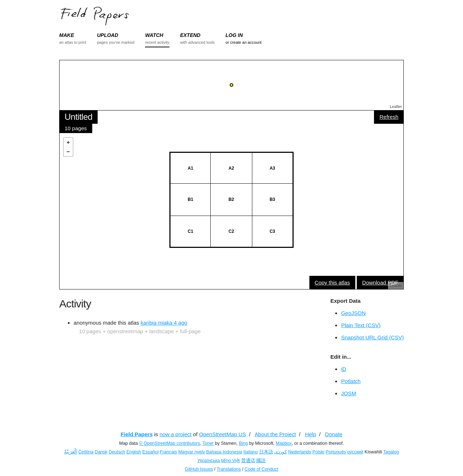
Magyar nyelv (192, 452)
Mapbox (284, 443)
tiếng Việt (230, 461)
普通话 (248, 461)
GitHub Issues (199, 469)
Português (336, 452)
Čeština (86, 452)
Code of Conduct (261, 469)
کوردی (280, 452)
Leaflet (396, 107)
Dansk (101, 452)
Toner (208, 443)
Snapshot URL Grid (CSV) (372, 337)
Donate (334, 434)
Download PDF (380, 282)
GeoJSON (353, 313)
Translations (229, 469)
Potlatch (351, 381)
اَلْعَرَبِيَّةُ (71, 452)
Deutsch (117, 452)
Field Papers (137, 434)
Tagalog (391, 452)
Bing (243, 443)
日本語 (266, 452)
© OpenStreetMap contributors (170, 443)
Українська (209, 461)
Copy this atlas (332, 282)
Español (151, 452)
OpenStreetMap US (223, 434)
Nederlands (300, 452)
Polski (318, 452)
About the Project (275, 434)
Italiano (251, 452)
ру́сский (356, 452)
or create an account (243, 42)
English (134, 452)
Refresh (389, 117)
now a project (175, 434)
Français (168, 452)
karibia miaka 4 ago (164, 323)
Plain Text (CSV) (361, 325)
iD (343, 369)
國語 (261, 461)
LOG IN (234, 35)
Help (311, 434)
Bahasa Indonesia (224, 452)
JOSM (349, 393)
